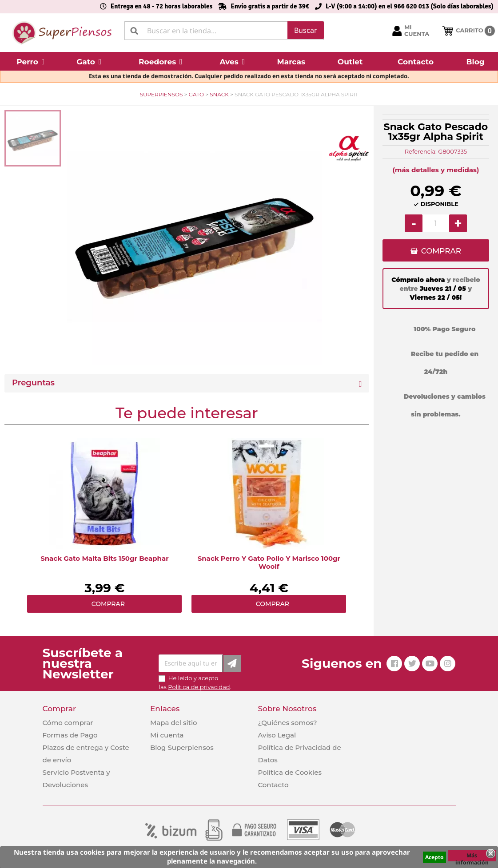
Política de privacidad (199, 687)
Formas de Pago (70, 735)
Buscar (306, 30)
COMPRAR (441, 251)
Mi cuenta (167, 735)
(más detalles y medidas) (436, 170)
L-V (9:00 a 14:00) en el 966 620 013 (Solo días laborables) (410, 6)
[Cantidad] (436, 223)
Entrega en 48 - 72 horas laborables (161, 6)
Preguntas (33, 383)
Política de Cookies (289, 772)
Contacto (273, 785)
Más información (472, 856)
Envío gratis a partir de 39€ (270, 6)
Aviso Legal (277, 735)
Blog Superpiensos (182, 747)
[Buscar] (224, 31)
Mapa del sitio (174, 723)
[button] (30, 61)
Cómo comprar (68, 723)
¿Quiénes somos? (287, 723)
